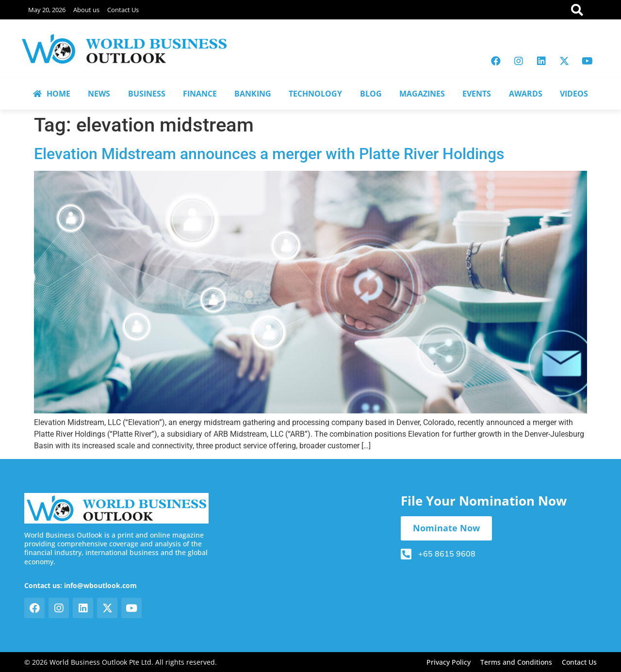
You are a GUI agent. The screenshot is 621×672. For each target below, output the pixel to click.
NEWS (99, 94)
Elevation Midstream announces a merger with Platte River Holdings (269, 154)
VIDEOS (574, 94)
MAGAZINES (422, 94)
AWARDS (526, 94)
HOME (52, 94)
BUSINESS (147, 94)
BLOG (371, 94)
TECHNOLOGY (315, 94)
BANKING (253, 94)
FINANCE (200, 94)
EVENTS (477, 94)
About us (86, 10)
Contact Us (123, 10)
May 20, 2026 (47, 10)
